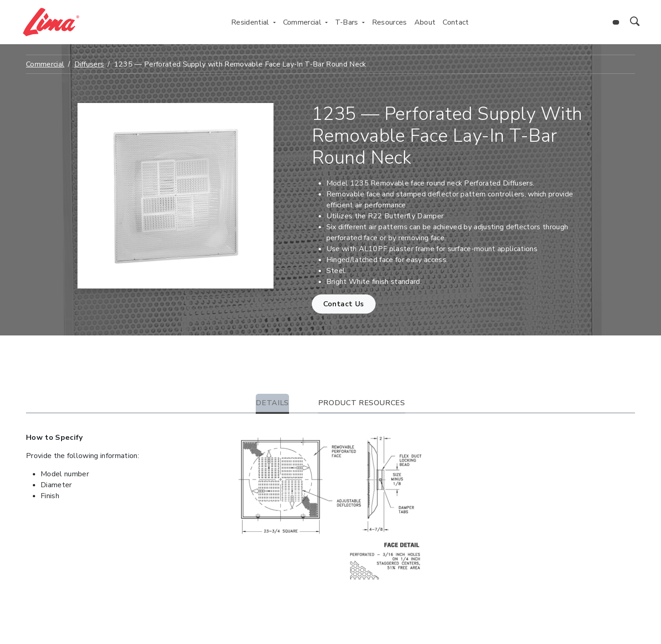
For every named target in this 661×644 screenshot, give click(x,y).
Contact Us (344, 304)
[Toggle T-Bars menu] (363, 22)
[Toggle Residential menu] (274, 22)
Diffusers (89, 64)
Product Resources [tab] (362, 403)
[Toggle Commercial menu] (326, 22)
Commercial (45, 64)
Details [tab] (272, 403)
